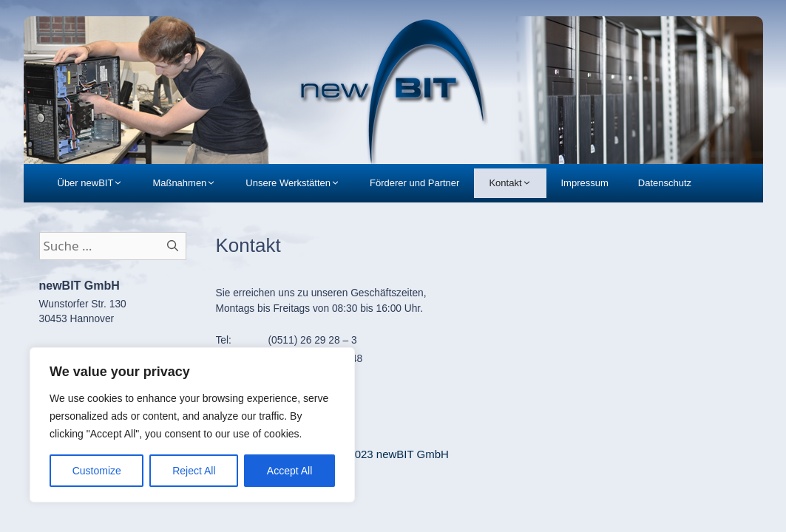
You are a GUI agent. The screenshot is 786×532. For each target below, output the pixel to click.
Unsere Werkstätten (300, 183)
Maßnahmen (192, 183)
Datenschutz (665, 183)
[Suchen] (173, 246)
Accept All (289, 471)
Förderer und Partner (414, 183)
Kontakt (517, 183)
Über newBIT (98, 183)
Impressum (585, 183)
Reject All (194, 471)
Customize (97, 471)
